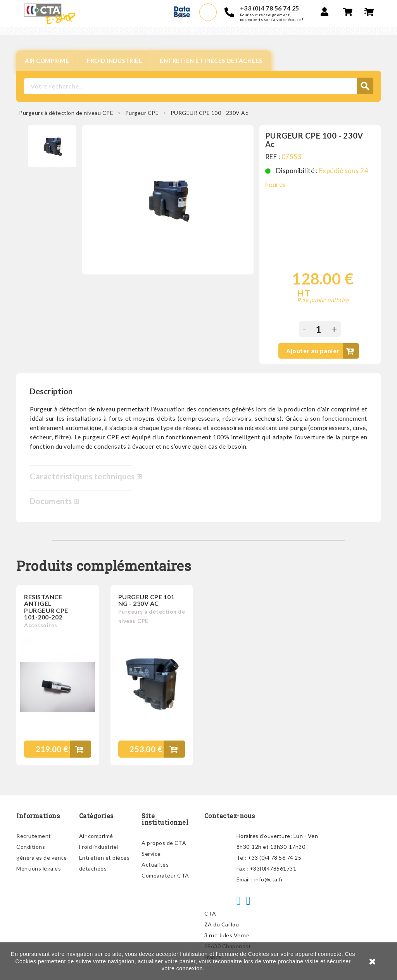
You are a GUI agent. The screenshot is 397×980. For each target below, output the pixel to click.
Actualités (155, 865)
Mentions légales (39, 868)
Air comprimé (96, 836)
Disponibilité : (297, 171)
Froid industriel (99, 847)
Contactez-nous (230, 816)
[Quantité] (319, 329)
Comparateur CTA (165, 875)
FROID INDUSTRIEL (114, 61)
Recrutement (34, 836)
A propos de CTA (164, 843)
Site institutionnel (165, 819)
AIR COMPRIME (47, 61)
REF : (273, 157)
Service (151, 854)
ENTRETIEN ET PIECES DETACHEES (211, 61)
